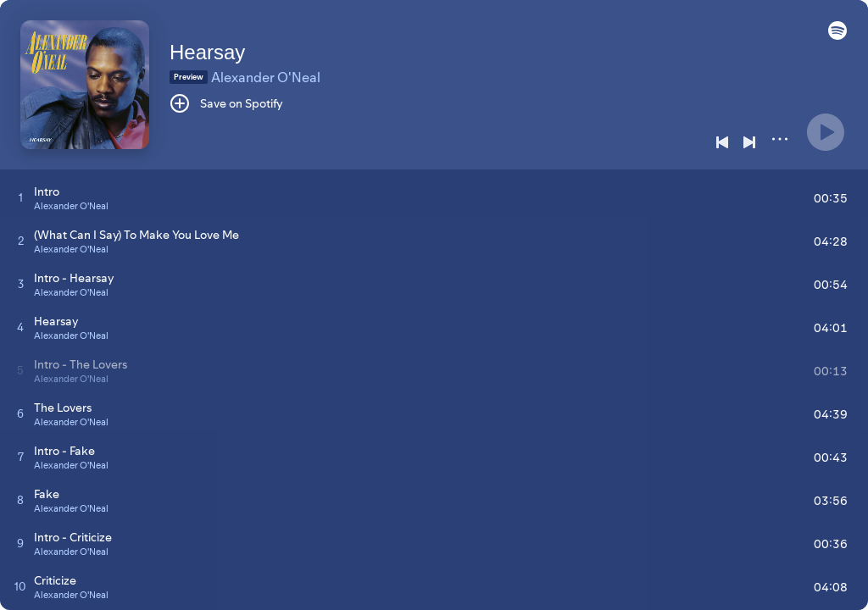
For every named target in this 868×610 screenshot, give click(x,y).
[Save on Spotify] (226, 103)
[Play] (826, 132)
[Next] (749, 142)
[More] (780, 139)
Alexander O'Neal (266, 77)
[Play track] (21, 197)
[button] (837, 36)
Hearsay (207, 52)
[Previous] (722, 142)
